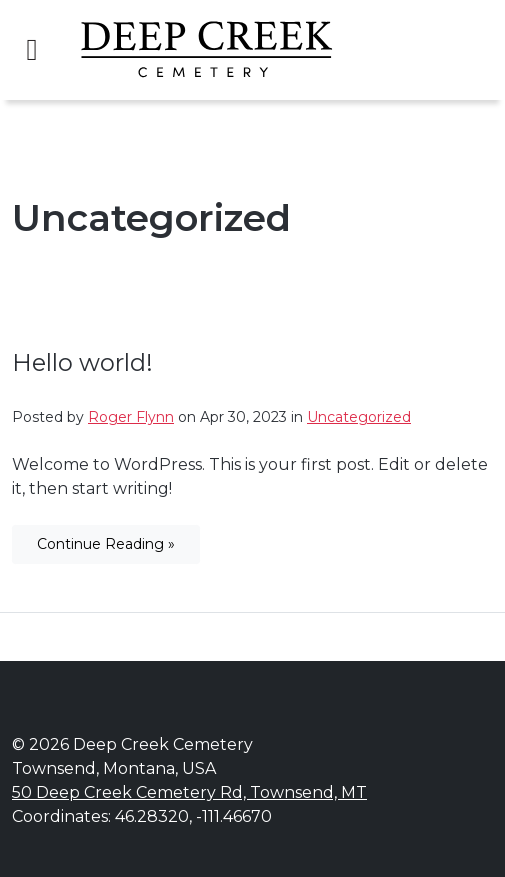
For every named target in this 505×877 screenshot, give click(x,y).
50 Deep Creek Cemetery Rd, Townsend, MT (189, 792)
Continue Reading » (106, 544)
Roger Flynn (131, 417)
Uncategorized (359, 417)
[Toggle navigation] (32, 50)
